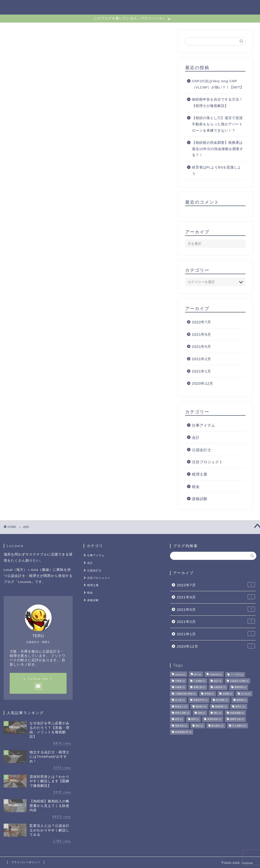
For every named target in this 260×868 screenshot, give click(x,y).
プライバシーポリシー (26, 862)
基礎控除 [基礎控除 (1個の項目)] (240, 687)
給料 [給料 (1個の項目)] (195, 719)
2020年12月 (203, 383)
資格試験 (200, 499)
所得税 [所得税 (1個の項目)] (209, 694)
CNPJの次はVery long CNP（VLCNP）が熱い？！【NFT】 (218, 84)
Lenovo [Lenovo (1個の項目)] (180, 675)
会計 (196, 437)
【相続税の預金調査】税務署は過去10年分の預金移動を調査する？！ (218, 149)
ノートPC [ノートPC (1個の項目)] (237, 675)
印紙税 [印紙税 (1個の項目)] (180, 687)
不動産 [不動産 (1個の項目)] (180, 681)
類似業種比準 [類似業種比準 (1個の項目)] (183, 732)
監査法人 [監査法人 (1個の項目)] (181, 707)
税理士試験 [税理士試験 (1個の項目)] (182, 713)
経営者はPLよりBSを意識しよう (217, 171)
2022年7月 (202, 322)
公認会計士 (202, 450)
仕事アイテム (204, 425)
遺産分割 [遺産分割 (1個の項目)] (181, 726)
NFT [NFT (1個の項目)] (198, 675)
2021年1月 (202, 371)
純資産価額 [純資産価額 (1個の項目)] (237, 713)
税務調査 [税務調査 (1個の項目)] (221, 707)
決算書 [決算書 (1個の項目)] (227, 694)
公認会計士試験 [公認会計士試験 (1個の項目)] (239, 681)
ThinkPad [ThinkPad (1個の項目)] (216, 675)
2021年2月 (202, 359)
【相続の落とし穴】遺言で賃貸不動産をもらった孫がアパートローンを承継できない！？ (217, 124)
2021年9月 (202, 334)
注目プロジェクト (207, 462)
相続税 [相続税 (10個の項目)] (201, 707)
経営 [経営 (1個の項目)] (179, 719)
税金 (196, 487)
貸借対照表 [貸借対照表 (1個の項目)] (214, 719)
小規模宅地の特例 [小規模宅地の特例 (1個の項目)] (185, 694)
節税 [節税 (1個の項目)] (202, 713)
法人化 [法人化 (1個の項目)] (246, 694)
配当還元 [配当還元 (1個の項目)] (218, 726)
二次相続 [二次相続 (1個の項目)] (199, 681)
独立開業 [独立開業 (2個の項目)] (222, 700)
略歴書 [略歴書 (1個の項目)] (241, 700)
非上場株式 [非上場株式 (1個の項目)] (239, 726)
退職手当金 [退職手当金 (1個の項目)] (237, 719)
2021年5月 (202, 346)
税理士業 (200, 474)
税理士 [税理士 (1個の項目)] (240, 707)
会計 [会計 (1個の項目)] (218, 681)
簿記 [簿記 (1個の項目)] (218, 713)
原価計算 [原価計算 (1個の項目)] (199, 687)
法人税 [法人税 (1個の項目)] (180, 700)
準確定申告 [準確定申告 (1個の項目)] (200, 700)
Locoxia (17, 7)
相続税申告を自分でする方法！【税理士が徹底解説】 (217, 103)
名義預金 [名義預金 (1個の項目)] (220, 687)
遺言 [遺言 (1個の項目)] (199, 726)
